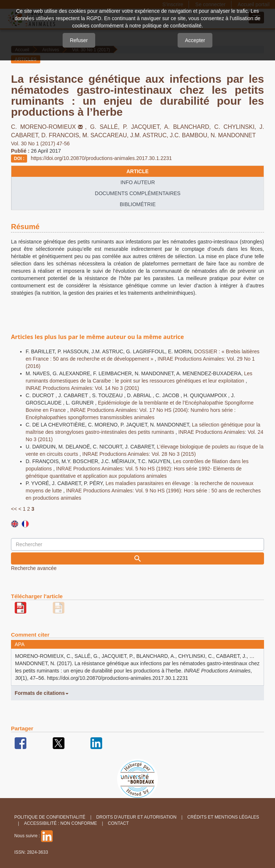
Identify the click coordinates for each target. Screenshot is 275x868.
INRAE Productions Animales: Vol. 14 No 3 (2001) (82, 388)
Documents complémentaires (138, 193)
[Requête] (137, 544)
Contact (118, 823)
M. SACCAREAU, (106, 135)
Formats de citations (42, 693)
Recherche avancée (34, 568)
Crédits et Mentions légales (223, 817)
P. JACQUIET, (144, 127)
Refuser (79, 40)
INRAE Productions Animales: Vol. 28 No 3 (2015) (139, 454)
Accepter (195, 40)
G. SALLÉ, (107, 127)
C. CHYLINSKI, (237, 127)
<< (14, 509)
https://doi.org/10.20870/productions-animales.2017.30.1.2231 (101, 158)
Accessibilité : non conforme (60, 823)
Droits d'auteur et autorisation (136, 817)
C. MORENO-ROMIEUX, (51, 127)
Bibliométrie (138, 204)
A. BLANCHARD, (189, 127)
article (137, 171)
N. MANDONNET (233, 135)
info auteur (138, 182)
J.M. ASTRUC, (150, 135)
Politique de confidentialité (50, 817)
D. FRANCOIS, (62, 135)
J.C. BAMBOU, (190, 135)
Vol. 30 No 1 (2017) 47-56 (40, 144)
